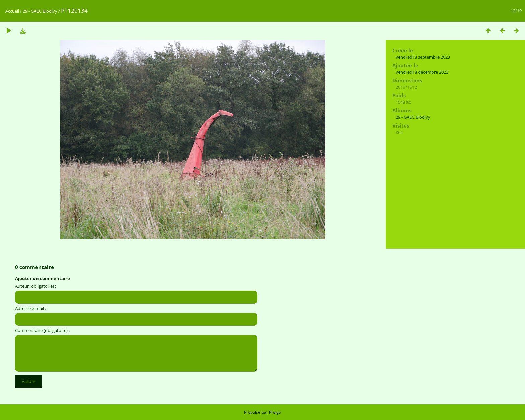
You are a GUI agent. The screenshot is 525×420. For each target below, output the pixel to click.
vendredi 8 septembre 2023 (423, 57)
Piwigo (275, 412)
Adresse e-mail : (30, 308)
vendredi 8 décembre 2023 (422, 72)
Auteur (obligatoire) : (35, 286)
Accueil (12, 11)
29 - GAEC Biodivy (40, 11)
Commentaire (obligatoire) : (42, 330)
